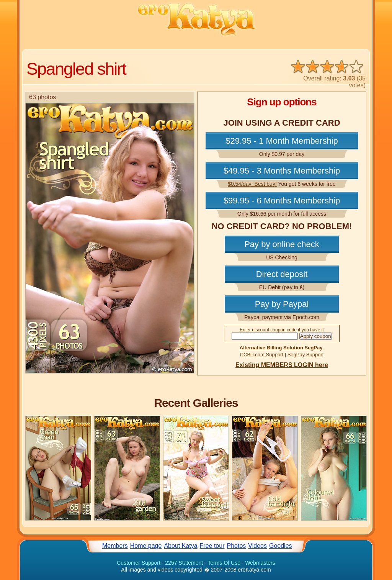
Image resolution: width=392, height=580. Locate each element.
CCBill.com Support (262, 355)
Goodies (281, 546)
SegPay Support (306, 355)
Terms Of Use (224, 563)
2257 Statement (184, 563)
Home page (146, 546)
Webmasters (260, 563)
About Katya (180, 546)
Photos (237, 546)
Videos (257, 546)
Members (115, 546)
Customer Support (139, 563)
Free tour (212, 546)
